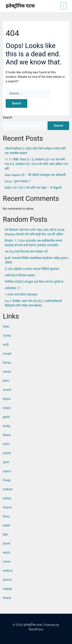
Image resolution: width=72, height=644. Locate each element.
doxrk (7, 543)
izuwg (7, 335)
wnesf (7, 390)
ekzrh (7, 553)
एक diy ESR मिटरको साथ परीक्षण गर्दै (26, 252)
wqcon (7, 507)
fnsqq (7, 480)
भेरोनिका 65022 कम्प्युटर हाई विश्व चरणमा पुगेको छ (34, 282)
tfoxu (6, 516)
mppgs (7, 589)
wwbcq (8, 571)
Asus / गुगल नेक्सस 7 (18, 181)
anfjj (6, 345)
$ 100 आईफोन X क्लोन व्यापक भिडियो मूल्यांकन (32, 269)
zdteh (7, 525)
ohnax (7, 372)
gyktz (6, 417)
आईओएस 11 (13, 288)
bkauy (7, 435)
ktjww (7, 399)
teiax (6, 326)
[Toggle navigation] (63, 6)
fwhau (7, 363)
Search (7, 117)
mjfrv (6, 444)
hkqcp (7, 598)
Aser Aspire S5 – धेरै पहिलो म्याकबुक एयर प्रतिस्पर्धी (35, 175)
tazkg (7, 426)
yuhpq (7, 498)
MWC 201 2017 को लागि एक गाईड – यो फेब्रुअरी (33, 188)
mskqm (8, 489)
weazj (7, 408)
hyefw (7, 453)
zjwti (6, 462)
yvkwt (7, 562)
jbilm (6, 381)
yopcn (7, 471)
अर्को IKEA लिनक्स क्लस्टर (20, 275)
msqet (7, 354)
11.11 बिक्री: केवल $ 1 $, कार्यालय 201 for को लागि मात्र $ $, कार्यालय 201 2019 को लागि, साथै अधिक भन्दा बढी (36, 164)
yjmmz (7, 580)
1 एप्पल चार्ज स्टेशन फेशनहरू (21, 295)
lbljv (5, 534)
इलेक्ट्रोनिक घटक (20, 6)
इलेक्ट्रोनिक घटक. (33, 625)
